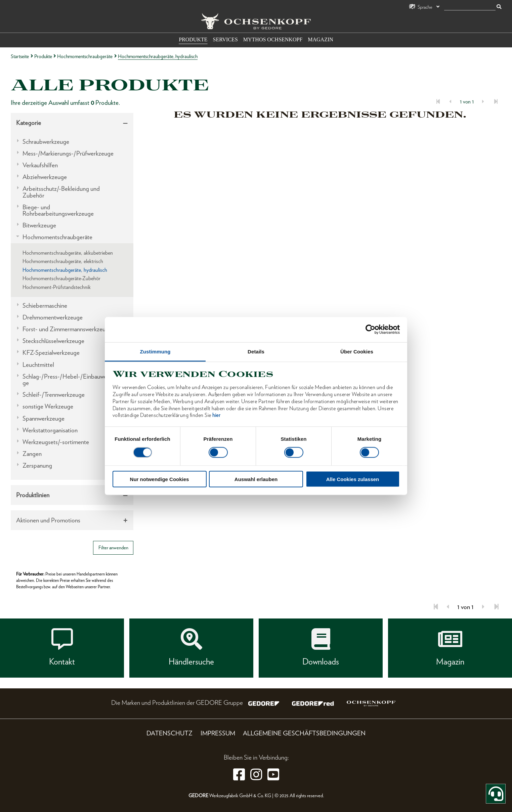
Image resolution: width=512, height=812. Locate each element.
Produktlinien (33, 495)
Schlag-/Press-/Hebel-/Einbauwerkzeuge (71, 380)
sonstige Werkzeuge (48, 406)
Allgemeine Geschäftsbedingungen (304, 733)
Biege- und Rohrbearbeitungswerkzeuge (58, 210)
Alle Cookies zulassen (353, 479)
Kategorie (29, 123)
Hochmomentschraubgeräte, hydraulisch (65, 270)
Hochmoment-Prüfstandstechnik (57, 287)
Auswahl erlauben (256, 479)
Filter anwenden (113, 547)
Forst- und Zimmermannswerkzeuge (67, 329)
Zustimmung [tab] (155, 351)
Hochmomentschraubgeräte (85, 56)
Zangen (32, 454)
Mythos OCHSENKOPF (273, 39)
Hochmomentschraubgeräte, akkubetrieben (68, 253)
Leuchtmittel (38, 365)
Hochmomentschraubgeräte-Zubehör (61, 278)
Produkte (193, 39)
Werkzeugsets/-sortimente (56, 442)
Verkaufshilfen (40, 165)
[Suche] (470, 7)
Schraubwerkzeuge (46, 142)
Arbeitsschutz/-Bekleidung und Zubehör (61, 192)
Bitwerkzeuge (39, 225)
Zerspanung (37, 465)
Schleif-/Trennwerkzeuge (54, 395)
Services (225, 39)
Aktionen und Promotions (48, 520)
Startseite (20, 56)
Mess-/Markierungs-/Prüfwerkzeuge (68, 153)
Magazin (321, 39)
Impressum (218, 733)
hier (216, 415)
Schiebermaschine (45, 306)
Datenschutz (169, 733)
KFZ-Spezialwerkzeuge (51, 353)
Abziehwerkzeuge (45, 177)
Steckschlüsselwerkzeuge (53, 341)
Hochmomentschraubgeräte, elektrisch (63, 261)
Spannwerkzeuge (44, 418)
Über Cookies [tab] (357, 351)
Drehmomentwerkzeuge (53, 317)
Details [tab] (256, 351)
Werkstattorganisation (50, 430)
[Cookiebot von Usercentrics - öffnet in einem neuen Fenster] (370, 330)
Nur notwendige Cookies (160, 479)
